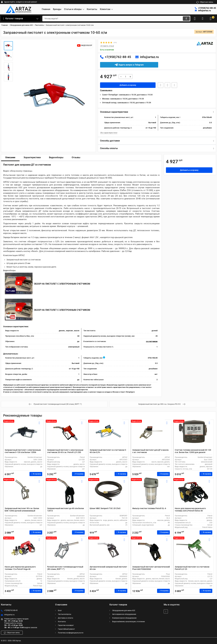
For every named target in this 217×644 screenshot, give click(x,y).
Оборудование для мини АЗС (124, 611)
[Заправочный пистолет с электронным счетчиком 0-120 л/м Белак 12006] (23, 435)
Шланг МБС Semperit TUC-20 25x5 (105, 508)
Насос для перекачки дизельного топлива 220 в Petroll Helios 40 (190, 510)
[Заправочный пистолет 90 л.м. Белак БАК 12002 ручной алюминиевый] (23, 493)
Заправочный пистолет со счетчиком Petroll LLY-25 (192, 568)
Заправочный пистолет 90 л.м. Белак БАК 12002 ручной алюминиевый (22, 510)
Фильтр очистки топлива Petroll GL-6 (149, 508)
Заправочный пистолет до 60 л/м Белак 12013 (66, 510)
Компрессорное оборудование (124, 618)
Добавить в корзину (128, 85)
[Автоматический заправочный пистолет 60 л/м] (108, 552)
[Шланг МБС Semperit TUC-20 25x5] (108, 493)
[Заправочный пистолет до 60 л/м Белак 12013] (66, 493)
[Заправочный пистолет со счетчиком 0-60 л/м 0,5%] (108, 435)
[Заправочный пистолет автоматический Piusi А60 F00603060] (151, 552)
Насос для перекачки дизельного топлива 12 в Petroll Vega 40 (20, 568)
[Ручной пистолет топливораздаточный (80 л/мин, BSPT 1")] (66, 552)
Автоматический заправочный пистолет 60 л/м (108, 568)
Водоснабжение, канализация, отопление (128, 622)
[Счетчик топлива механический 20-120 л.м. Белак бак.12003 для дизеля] (194, 435)
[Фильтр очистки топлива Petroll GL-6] (151, 493)
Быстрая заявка (160, 85)
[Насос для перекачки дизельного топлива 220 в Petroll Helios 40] (194, 493)
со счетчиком (152, 342)
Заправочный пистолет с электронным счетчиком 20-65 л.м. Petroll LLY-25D (65, 451)
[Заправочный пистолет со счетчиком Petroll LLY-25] (194, 552)
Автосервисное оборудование (124, 614)
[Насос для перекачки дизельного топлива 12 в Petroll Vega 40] (23, 552)
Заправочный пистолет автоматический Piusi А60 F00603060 (151, 568)
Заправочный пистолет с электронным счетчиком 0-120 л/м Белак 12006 (23, 451)
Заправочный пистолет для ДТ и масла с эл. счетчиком (150, 451)
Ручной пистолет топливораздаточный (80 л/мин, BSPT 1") (65, 568)
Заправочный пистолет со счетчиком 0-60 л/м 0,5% (108, 451)
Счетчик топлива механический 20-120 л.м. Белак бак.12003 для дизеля (193, 451)
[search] (114, 19)
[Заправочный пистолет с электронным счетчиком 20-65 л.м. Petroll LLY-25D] (66, 435)
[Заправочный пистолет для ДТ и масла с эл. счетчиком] (151, 435)
